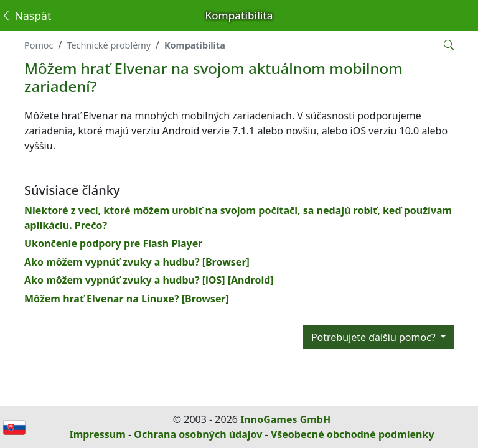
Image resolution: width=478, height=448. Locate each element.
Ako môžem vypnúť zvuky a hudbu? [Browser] (137, 262)
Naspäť (26, 16)
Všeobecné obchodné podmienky (353, 434)
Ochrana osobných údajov (198, 434)
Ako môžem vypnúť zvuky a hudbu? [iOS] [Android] (149, 280)
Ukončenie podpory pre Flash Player (113, 243)
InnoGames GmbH (285, 419)
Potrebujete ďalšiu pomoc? (375, 337)
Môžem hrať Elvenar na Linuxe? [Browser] (127, 299)
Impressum (97, 434)
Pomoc (39, 45)
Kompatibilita (195, 45)
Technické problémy (109, 45)
